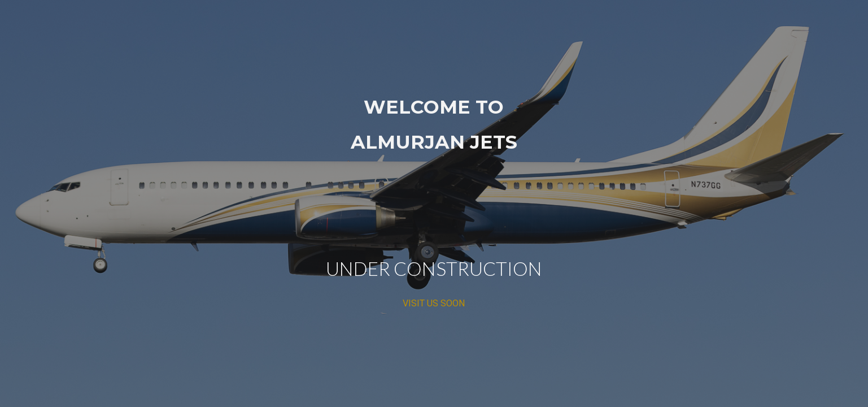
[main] (434, 204)
